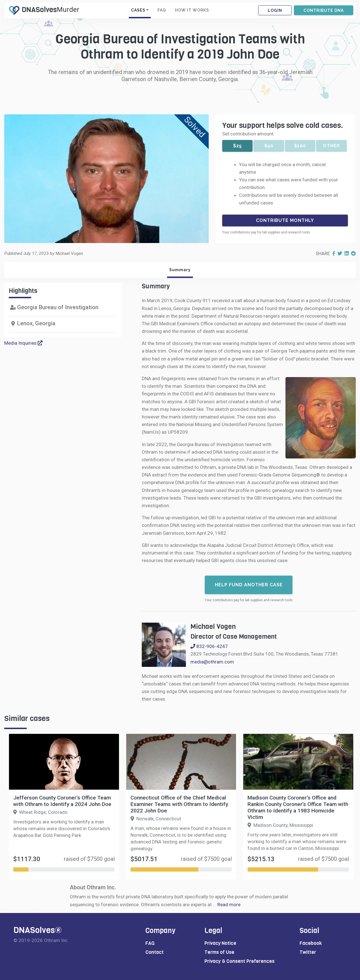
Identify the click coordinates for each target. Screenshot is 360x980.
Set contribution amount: (248, 134)
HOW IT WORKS (192, 10)
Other (331, 146)
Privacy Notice (220, 943)
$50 (269, 146)
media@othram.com (212, 662)
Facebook (311, 943)
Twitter (308, 952)
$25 (238, 146)
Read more (229, 905)
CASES (138, 10)
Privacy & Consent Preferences (239, 961)
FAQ (162, 10)
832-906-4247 (209, 646)
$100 (300, 146)
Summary (180, 270)
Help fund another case (249, 585)
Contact (155, 952)
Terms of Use (219, 952)
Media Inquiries (23, 343)
